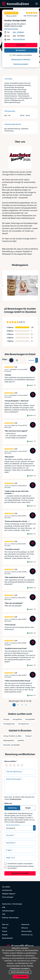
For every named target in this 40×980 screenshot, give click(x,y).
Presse (5, 928)
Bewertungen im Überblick (21, 59)
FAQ (4, 914)
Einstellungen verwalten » (20, 968)
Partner (5, 931)
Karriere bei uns (27, 935)
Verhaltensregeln (15, 799)
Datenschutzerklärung (17, 866)
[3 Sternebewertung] (14, 765)
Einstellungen (17, 904)
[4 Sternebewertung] (18, 765)
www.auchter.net (19, 39)
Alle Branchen (7, 890)
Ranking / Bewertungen (10, 918)
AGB (11, 864)
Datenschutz (7, 904)
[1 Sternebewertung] (7, 765)
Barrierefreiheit (7, 938)
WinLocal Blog (26, 931)
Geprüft (31, 385)
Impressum (25, 924)
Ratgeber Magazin (9, 894)
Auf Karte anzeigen (11, 29)
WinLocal (25, 928)
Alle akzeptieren (21, 977)
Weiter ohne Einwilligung (20, 972)
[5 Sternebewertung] (22, 765)
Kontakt (5, 935)
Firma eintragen (8, 897)
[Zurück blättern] (2, 286)
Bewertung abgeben (21, 64)
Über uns (5, 924)
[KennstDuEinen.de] (15, 4)
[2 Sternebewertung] (10, 765)
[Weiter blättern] (38, 286)
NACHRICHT (21, 50)
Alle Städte (6, 887)
